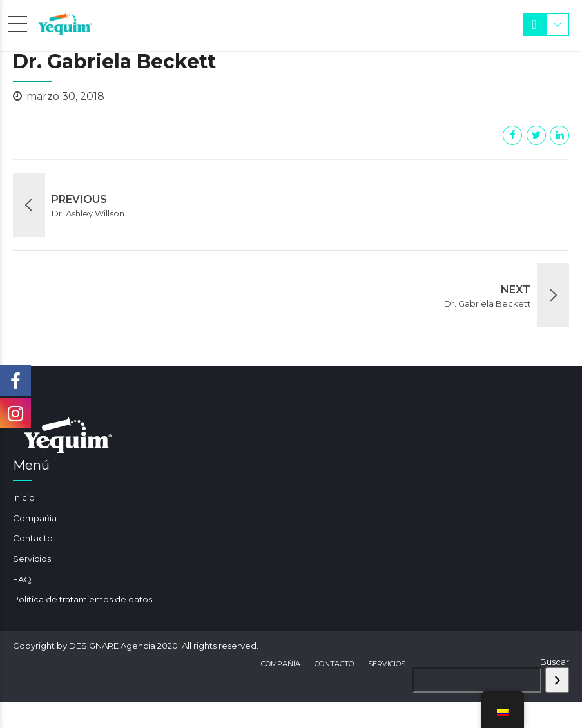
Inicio (24, 497)
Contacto (33, 538)
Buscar (555, 662)
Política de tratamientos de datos (82, 599)
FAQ (22, 579)
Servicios (32, 559)
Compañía (35, 518)
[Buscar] (557, 680)
